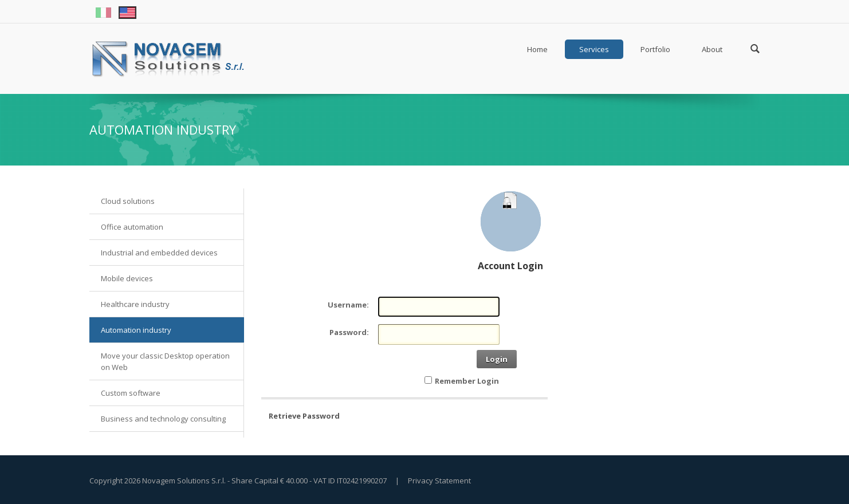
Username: (348, 305)
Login (497, 359)
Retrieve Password (304, 416)
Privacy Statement (439, 481)
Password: (349, 332)
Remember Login (467, 381)
